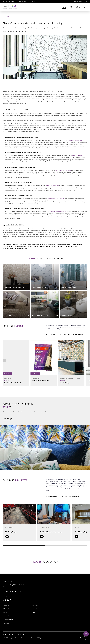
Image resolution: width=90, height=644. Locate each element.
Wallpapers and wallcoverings (56, 198)
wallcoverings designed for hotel (57, 211)
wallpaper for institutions (63, 170)
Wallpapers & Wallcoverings (14, 287)
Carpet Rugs (8, 315)
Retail (77, 528)
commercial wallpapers (79, 155)
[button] (6, 17)
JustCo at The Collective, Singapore (52, 532)
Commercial (45, 528)
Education (9, 528)
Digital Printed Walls (69, 287)
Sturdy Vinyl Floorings (40, 315)
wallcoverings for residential (75, 140)
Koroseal (62, 380)
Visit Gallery (22, 1)
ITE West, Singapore (12, 532)
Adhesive (8, 378)
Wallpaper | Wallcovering (70, 378)
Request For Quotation (81, 1)
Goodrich (7, 380)
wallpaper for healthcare (52, 185)
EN (85, 7)
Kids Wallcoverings (40, 287)
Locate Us (32, 1)
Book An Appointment (9, 1)
